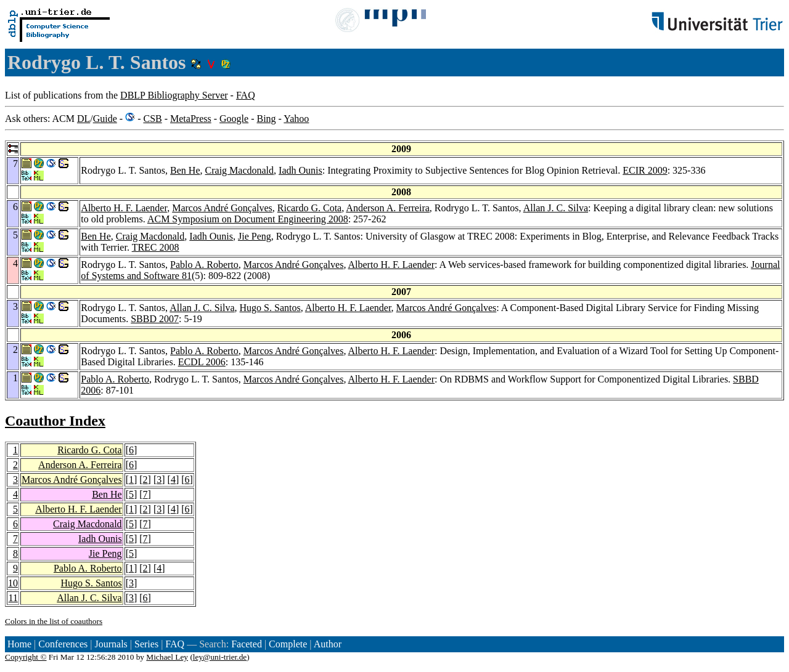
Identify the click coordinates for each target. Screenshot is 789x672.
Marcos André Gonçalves (222, 208)
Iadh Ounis (300, 170)
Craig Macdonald (240, 170)
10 (13, 583)
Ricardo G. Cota (309, 208)
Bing (266, 119)
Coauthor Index (55, 421)
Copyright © (26, 657)
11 (13, 598)
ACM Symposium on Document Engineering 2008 (248, 219)
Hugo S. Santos (270, 308)
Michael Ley (167, 657)
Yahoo (296, 119)
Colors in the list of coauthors (54, 621)
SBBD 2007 (155, 319)
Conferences (63, 644)
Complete (288, 644)
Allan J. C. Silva (556, 208)
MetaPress (191, 119)
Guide (105, 119)
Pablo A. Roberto (204, 265)
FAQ (246, 95)
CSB (152, 119)
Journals (111, 644)
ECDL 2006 (202, 362)
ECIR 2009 (645, 170)
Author (328, 644)
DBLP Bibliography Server (174, 95)
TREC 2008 (156, 247)
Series (146, 644)
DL (84, 119)
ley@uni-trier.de (220, 657)
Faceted (247, 644)
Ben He (185, 170)
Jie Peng (255, 236)
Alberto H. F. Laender (124, 208)
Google (234, 119)
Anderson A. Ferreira (388, 208)
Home (19, 644)
